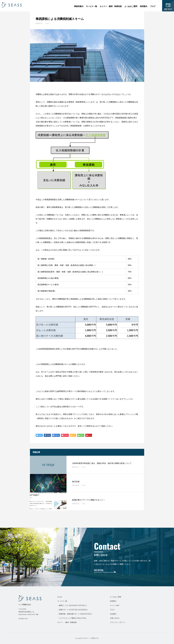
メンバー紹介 (115, 605)
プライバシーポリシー (118, 622)
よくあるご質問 (131, 6)
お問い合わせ (115, 618)
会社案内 (113, 614)
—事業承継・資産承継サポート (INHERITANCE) (75, 614)
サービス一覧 (92, 6)
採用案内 (144, 6)
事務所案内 (79, 6)
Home (60, 597)
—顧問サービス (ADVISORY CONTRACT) (72, 605)
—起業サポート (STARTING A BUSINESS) (72, 610)
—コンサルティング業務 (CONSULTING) (72, 618)
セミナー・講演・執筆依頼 (111, 6)
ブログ (153, 6)
